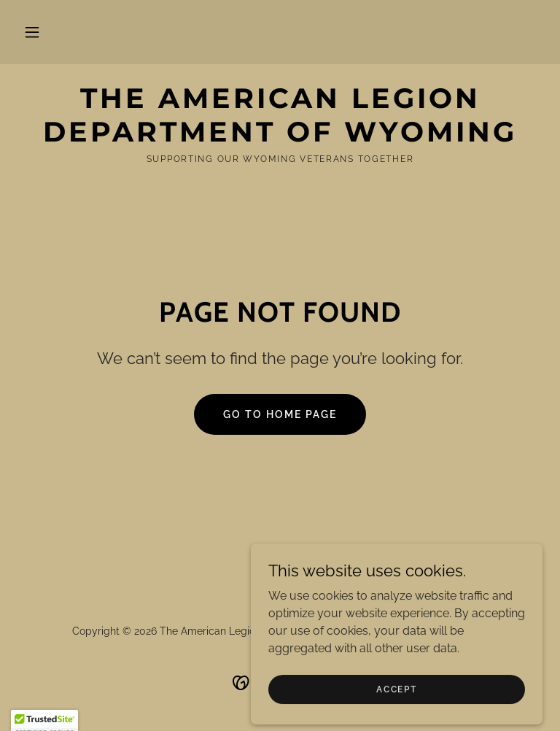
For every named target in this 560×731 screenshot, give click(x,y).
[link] (280, 138)
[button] (32, 32)
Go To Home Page (280, 414)
